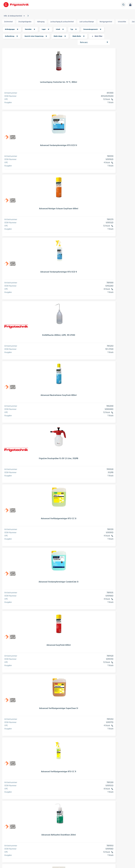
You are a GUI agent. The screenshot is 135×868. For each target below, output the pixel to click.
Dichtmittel (10, 22)
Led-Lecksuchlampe (88, 22)
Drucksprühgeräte (26, 22)
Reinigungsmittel (107, 22)
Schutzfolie (123, 22)
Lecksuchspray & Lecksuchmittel (63, 22)
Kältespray (42, 22)
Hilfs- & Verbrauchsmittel (16, 16)
